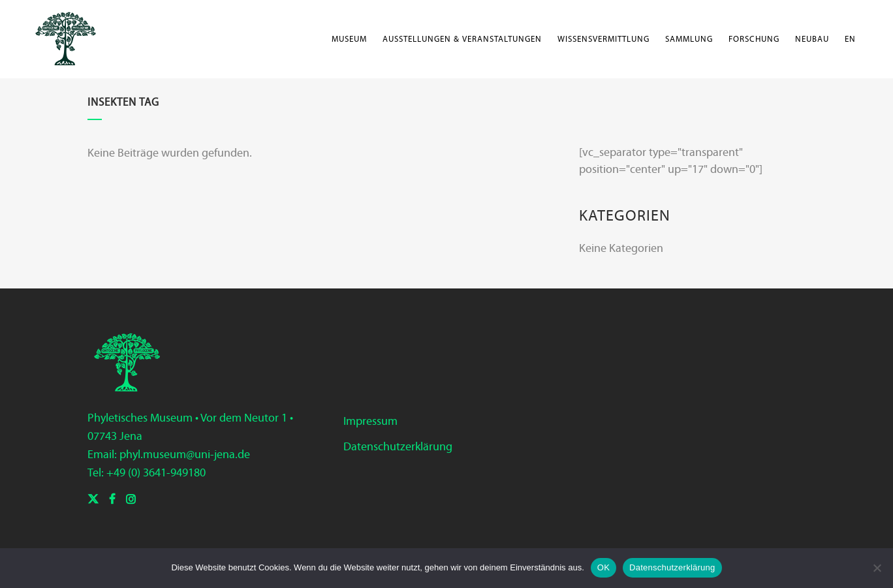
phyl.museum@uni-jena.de (185, 454)
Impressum (370, 421)
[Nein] (877, 568)
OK (603, 567)
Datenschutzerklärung (398, 446)
